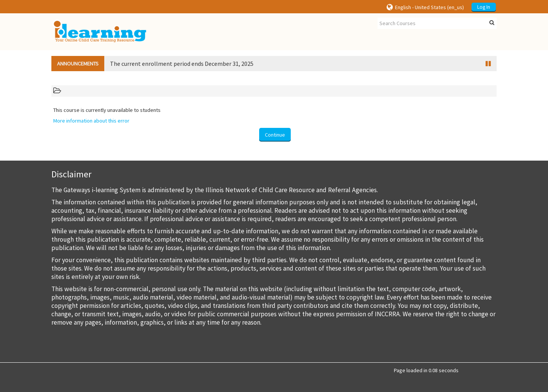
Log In (484, 7)
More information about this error (91, 121)
